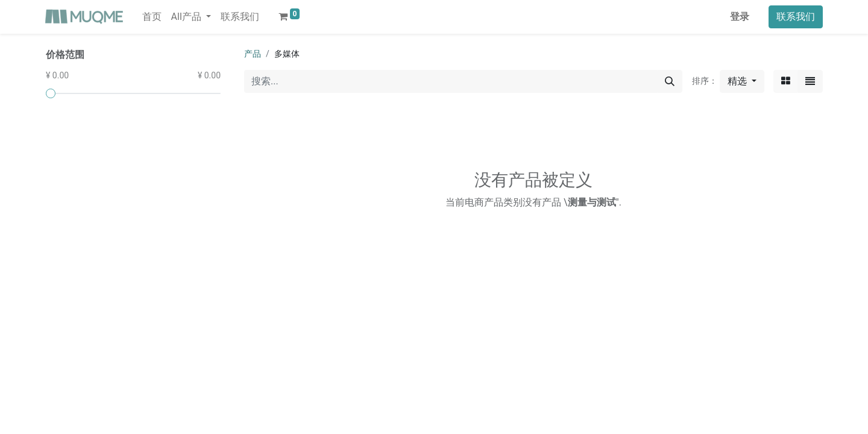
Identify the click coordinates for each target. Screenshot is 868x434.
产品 (253, 54)
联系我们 (796, 17)
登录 (740, 17)
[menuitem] (152, 17)
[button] (742, 81)
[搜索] (670, 81)
